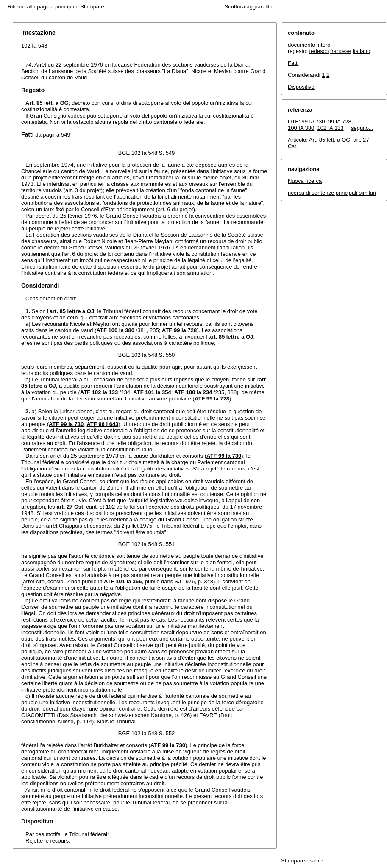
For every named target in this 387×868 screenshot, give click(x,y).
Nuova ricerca (305, 181)
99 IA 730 (313, 122)
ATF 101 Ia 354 (152, 392)
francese (341, 51)
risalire (315, 861)
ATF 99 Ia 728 (179, 330)
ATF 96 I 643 (102, 424)
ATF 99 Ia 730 (66, 424)
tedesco (319, 51)
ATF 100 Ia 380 (116, 330)
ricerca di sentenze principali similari (332, 193)
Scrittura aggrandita (249, 7)
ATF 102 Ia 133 (99, 392)
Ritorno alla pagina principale (43, 7)
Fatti (293, 63)
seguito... (362, 128)
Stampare (92, 7)
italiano (361, 51)
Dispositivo (301, 87)
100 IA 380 (301, 128)
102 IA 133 (330, 128)
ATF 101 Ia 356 (123, 581)
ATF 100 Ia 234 (193, 392)
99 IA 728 (340, 122)
